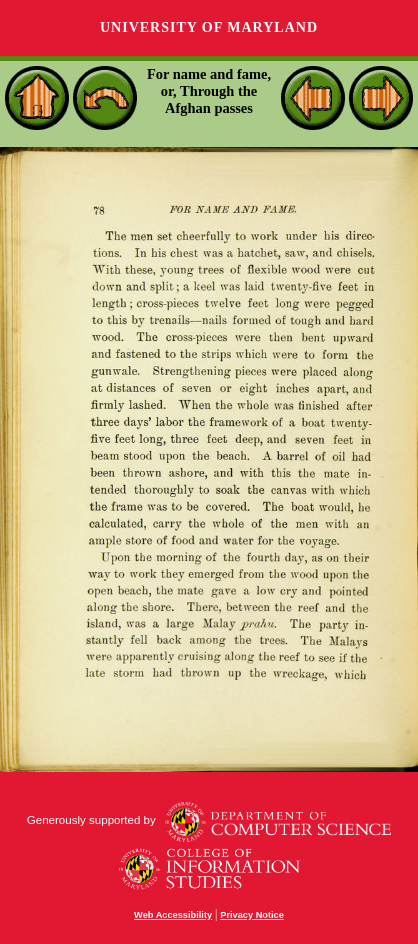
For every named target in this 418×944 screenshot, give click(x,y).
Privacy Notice (252, 915)
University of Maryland (209, 27)
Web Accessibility (173, 915)
